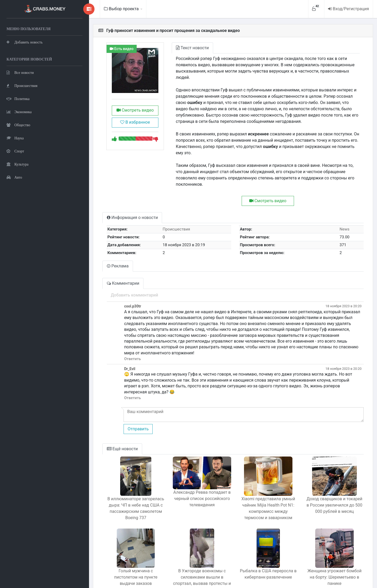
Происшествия (22, 85)
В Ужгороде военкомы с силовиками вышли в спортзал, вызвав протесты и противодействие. (192, 550)
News (343, 210)
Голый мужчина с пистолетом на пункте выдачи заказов (122, 543)
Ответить (117, 334)
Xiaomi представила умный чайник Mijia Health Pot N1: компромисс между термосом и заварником (262, 478)
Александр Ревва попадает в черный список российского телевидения (192, 470)
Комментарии (107, 264)
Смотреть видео (121, 114)
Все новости (20, 72)
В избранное (121, 126)
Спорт (15, 151)
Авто (14, 177)
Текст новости (181, 48)
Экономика (19, 111)
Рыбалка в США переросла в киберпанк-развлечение (262, 543)
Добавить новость (25, 42)
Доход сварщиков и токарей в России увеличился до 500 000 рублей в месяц (333, 474)
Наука (15, 138)
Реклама (102, 247)
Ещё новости (107, 418)
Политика (18, 98)
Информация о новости (117, 199)
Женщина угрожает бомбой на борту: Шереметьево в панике (333, 543)
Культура (18, 164)
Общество (18, 125)
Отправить (122, 398)
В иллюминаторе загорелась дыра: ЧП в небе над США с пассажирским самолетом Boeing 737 (122, 478)
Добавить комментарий (119, 276)
